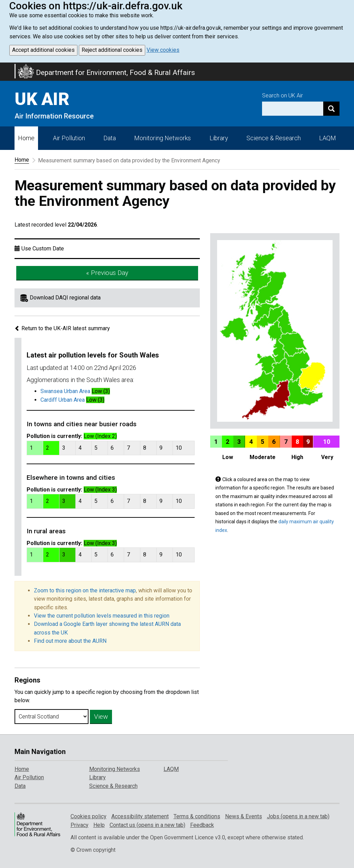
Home (26, 138)
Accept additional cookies (43, 50)
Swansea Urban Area (65, 391)
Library (219, 138)
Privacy (80, 825)
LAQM (328, 138)
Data (110, 138)
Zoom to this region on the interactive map (85, 590)
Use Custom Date (43, 249)
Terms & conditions (197, 816)
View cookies (163, 50)
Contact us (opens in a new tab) (147, 825)
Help (99, 825)
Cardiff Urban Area (63, 400)
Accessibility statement (140, 816)
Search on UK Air (282, 96)
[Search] (331, 109)
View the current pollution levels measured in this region (102, 616)
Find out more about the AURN (70, 641)
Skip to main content (4, 67)
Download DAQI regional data (65, 298)
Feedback (202, 825)
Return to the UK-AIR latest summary (62, 328)
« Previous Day (107, 273)
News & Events (244, 816)
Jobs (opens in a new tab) (298, 816)
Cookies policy (88, 816)
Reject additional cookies (112, 50)
